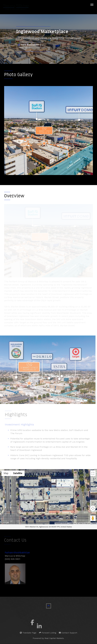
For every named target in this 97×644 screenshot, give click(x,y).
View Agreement (28, 45)
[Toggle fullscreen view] (93, 473)
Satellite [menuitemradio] (18, 473)
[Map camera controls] (93, 508)
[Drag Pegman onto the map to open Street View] (93, 518)
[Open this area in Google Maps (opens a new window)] (5, 523)
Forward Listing (48, 633)
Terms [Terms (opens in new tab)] (94, 523)
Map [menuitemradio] (6, 473)
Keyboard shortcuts (61, 523)
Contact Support (68, 633)
